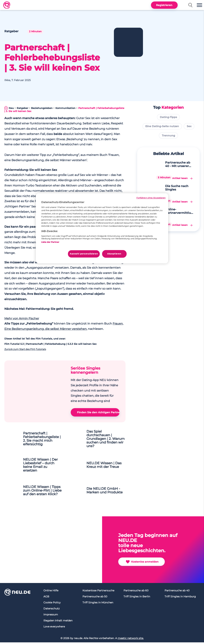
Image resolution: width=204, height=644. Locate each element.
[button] (199, 5)
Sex (189, 126)
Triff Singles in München (98, 604)
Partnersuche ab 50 (95, 598)
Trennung (168, 136)
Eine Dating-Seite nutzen (162, 126)
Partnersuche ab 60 (136, 592)
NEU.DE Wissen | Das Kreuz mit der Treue (106, 467)
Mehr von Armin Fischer (22, 318)
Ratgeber (22, 108)
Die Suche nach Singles (173, 178)
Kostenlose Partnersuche (98, 592)
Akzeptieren (114, 254)
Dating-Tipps (168, 117)
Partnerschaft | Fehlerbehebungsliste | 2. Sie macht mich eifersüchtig (43, 440)
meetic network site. (131, 640)
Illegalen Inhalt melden (58, 622)
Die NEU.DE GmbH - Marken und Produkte (106, 492)
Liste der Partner (50, 242)
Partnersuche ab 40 (177, 592)
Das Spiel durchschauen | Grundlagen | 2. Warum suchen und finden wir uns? (105, 440)
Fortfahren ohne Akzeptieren (151, 198)
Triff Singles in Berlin (137, 598)
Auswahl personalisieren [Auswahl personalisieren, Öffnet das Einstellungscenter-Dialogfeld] (84, 254)
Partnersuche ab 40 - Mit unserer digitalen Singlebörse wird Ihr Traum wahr (175, 164)
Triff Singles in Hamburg (180, 598)
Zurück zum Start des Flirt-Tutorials (25, 349)
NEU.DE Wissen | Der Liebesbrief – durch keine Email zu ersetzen (43, 467)
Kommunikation (65, 108)
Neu (11, 108)
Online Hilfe (51, 592)
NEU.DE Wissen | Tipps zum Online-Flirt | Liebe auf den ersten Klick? (41, 492)
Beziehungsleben (42, 108)
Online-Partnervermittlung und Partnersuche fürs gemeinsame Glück (174, 193)
